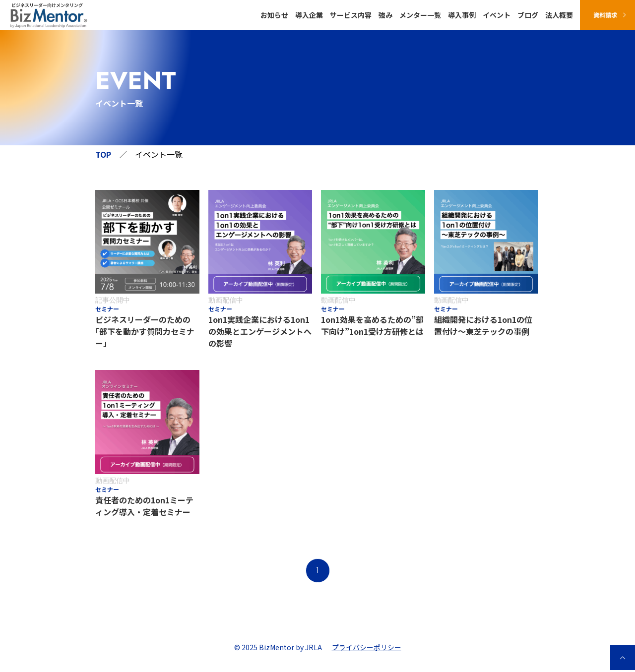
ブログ (528, 15)
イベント (497, 15)
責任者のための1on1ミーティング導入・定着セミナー (144, 506)
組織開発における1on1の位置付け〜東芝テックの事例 (483, 325)
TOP (103, 154)
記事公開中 (113, 300)
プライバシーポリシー (367, 647)
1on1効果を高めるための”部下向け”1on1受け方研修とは (372, 325)
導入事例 (462, 15)
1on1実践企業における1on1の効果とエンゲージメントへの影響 (260, 331)
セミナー (107, 309)
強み (385, 15)
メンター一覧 (420, 15)
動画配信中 (226, 300)
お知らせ (274, 15)
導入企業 (309, 15)
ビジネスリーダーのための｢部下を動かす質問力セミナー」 (145, 331)
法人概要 (559, 15)
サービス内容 (351, 15)
